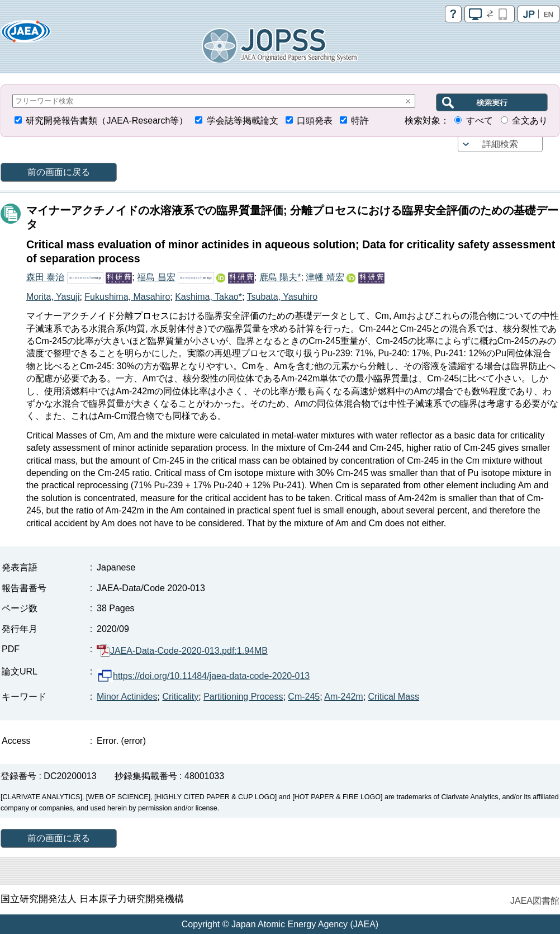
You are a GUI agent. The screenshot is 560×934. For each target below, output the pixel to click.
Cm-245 (304, 697)
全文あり (530, 121)
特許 (360, 121)
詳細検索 (500, 144)
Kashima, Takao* (208, 297)
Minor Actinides (127, 697)
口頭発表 (315, 121)
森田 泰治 (45, 277)
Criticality (180, 697)
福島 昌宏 (156, 277)
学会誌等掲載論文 (243, 121)
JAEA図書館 (535, 901)
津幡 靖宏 (325, 277)
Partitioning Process (243, 697)
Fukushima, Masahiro (127, 297)
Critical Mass (394, 697)
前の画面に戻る (59, 172)
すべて (480, 121)
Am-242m (343, 697)
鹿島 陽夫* (280, 277)
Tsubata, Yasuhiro (283, 297)
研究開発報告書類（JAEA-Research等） (107, 121)
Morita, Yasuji (53, 297)
